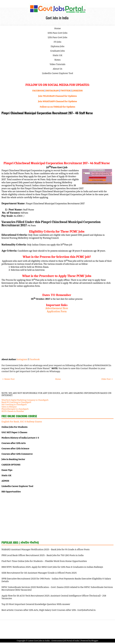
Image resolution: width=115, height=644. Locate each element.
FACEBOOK (38, 91)
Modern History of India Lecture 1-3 (20, 438)
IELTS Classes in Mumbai (13, 411)
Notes (58, 60)
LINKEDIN (77, 91)
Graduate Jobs (57, 51)
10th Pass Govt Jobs (58, 33)
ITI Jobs (58, 42)
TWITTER (65, 91)
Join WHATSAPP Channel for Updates (57, 101)
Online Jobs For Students (15, 427)
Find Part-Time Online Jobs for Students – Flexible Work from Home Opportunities (44, 561)
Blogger (95, 641)
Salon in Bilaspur (9, 407)
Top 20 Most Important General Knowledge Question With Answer (36, 604)
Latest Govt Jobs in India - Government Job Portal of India (54, 641)
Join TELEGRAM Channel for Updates (57, 96)
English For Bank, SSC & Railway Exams (22, 422)
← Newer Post (8, 379)
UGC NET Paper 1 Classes (14, 432)
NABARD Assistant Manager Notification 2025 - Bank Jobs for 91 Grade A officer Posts (46, 549)
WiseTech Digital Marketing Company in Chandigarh (25, 400)
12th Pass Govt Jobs (57, 37)
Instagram (22, 359)
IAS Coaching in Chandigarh (14, 404)
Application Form (57, 311)
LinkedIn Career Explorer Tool (57, 73)
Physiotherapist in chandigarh (15, 409)
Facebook (35, 359)
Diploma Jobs (57, 46)
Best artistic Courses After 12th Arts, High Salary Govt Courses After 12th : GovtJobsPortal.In (49, 610)
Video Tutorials (58, 64)
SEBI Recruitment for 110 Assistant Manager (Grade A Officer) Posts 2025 (39, 573)
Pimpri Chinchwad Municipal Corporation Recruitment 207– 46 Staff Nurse (47, 113)
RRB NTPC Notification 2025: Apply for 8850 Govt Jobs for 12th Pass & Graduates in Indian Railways (52, 567)
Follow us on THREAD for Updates (57, 107)
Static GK (58, 55)
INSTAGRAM (52, 91)
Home (58, 28)
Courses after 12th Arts (14, 443)
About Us (57, 69)
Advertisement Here (57, 308)
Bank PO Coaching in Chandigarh (16, 402)
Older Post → (107, 379)
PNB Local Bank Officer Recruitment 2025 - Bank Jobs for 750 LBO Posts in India (43, 555)
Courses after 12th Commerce (17, 454)
